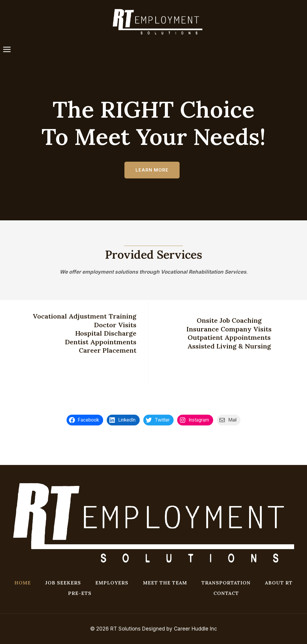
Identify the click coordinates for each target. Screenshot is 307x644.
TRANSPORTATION (226, 583)
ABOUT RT (279, 583)
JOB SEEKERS (63, 583)
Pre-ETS (80, 593)
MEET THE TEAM (165, 583)
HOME (23, 583)
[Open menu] (10, 50)
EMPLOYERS (112, 583)
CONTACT (226, 593)
